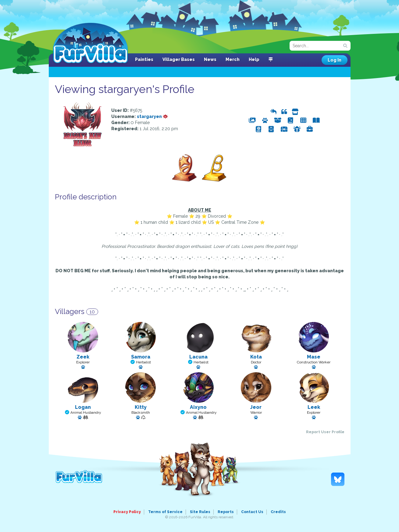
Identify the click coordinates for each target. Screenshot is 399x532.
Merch (233, 59)
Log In (335, 60)
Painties (144, 59)
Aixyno (198, 407)
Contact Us (252, 512)
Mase (314, 357)
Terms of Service (165, 512)
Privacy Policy (127, 512)
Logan (83, 407)
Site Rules (200, 512)
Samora (141, 357)
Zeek (83, 357)
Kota (256, 357)
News (210, 59)
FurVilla (90, 44)
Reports (226, 512)
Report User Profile (325, 432)
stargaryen (153, 116)
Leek (314, 407)
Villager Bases (179, 59)
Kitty (141, 407)
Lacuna (198, 357)
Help (254, 59)
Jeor (256, 407)
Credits (278, 512)
